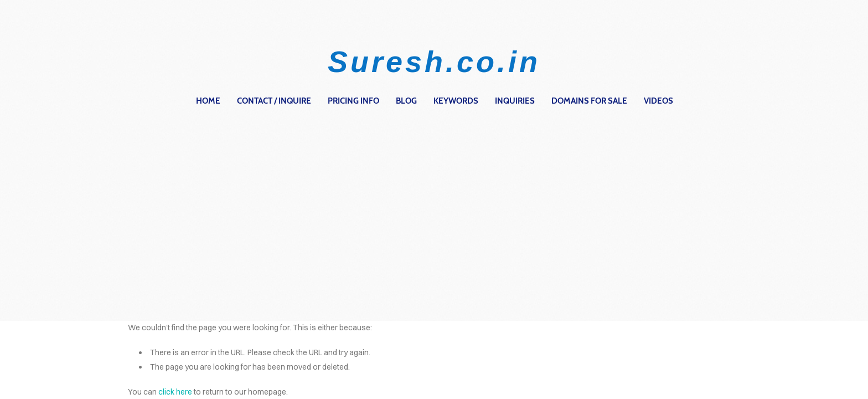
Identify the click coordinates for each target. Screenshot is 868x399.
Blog (406, 101)
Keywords (456, 101)
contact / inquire (274, 101)
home (208, 101)
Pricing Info (353, 101)
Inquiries (515, 101)
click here (175, 392)
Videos (658, 101)
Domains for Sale (589, 101)
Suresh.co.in (434, 62)
